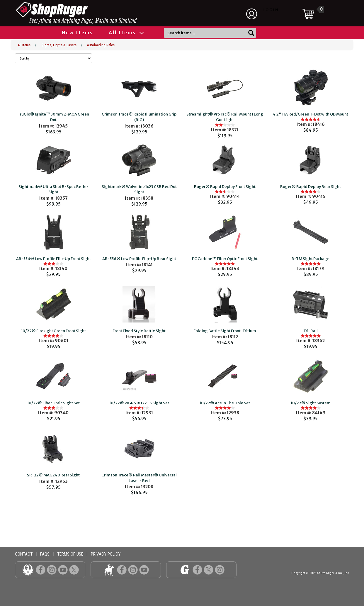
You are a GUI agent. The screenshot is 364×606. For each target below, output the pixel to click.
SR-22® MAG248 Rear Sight (53, 475)
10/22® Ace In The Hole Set (225, 403)
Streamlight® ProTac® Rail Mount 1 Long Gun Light (225, 117)
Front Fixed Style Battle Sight (139, 331)
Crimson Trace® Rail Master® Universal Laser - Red (139, 478)
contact (24, 554)
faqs (45, 554)
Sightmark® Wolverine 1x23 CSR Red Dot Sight (139, 189)
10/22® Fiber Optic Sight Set (53, 403)
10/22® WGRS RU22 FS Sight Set (139, 403)
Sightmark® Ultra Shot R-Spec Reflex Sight (53, 189)
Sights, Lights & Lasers (59, 45)
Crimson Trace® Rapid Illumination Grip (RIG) (139, 117)
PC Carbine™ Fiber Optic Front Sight (225, 259)
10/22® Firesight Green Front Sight (53, 331)
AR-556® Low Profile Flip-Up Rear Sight (139, 259)
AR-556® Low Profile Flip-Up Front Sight (53, 259)
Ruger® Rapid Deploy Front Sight (225, 187)
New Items (78, 33)
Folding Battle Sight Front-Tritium (225, 331)
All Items (126, 33)
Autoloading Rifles (101, 45)
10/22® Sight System (311, 403)
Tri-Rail (311, 331)
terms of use (70, 554)
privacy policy (106, 554)
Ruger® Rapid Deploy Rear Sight (311, 187)
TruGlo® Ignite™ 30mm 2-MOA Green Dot (53, 117)
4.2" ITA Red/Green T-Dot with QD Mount (311, 114)
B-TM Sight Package (311, 259)
